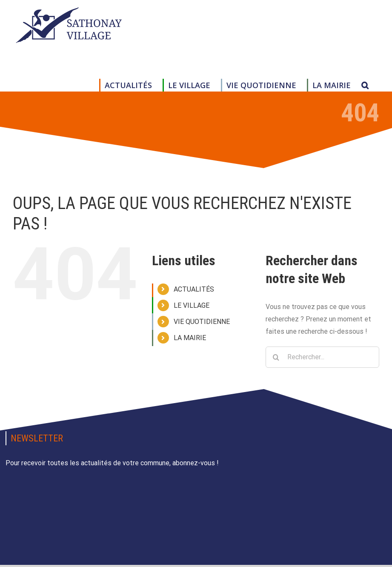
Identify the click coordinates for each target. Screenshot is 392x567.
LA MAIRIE (190, 338)
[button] (365, 85)
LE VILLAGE (192, 305)
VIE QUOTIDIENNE (202, 322)
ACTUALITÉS (194, 289)
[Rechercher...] (322, 357)
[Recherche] (276, 357)
